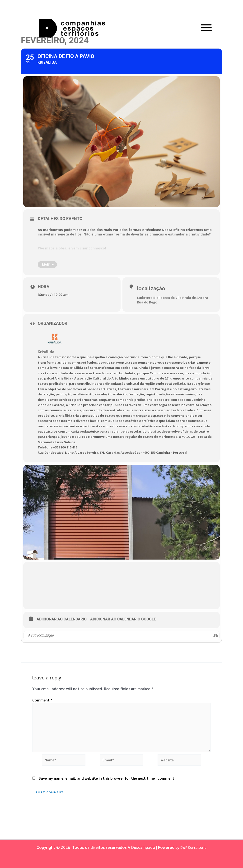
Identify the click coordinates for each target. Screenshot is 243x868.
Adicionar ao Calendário (62, 619)
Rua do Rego (148, 302)
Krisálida (46, 351)
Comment (42, 700)
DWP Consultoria (194, 847)
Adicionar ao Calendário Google (123, 619)
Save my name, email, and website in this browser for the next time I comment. (107, 781)
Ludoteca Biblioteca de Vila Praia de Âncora (174, 297)
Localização (150, 288)
